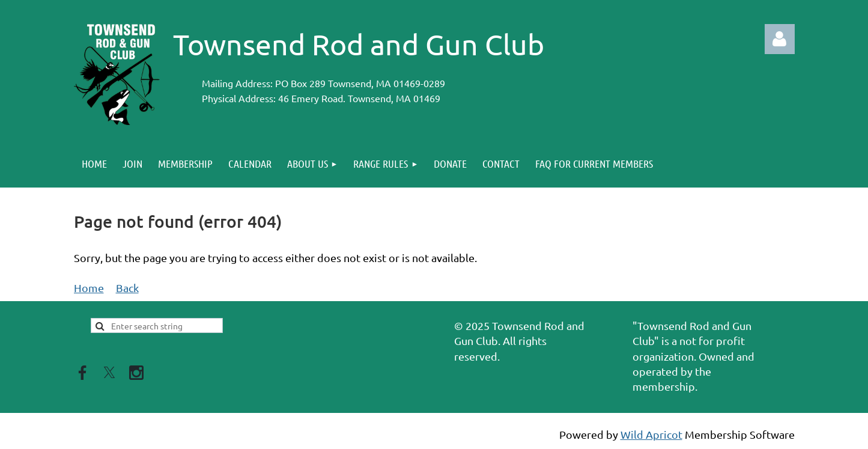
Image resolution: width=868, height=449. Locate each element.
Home (89, 288)
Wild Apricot (651, 434)
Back (127, 288)
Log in (780, 39)
